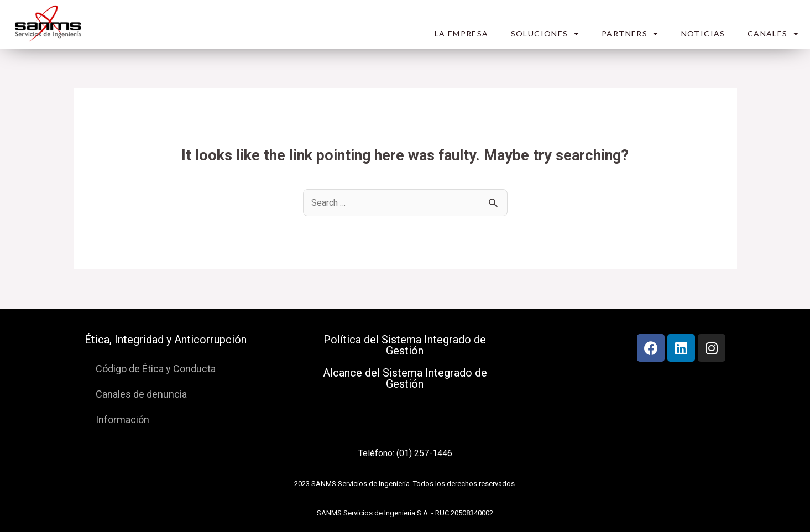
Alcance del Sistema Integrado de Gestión (405, 378)
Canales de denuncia (141, 394)
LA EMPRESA (462, 33)
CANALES (773, 34)
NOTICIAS (703, 33)
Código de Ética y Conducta (156, 369)
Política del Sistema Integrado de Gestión (405, 345)
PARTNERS (630, 34)
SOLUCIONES (545, 34)
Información (122, 419)
